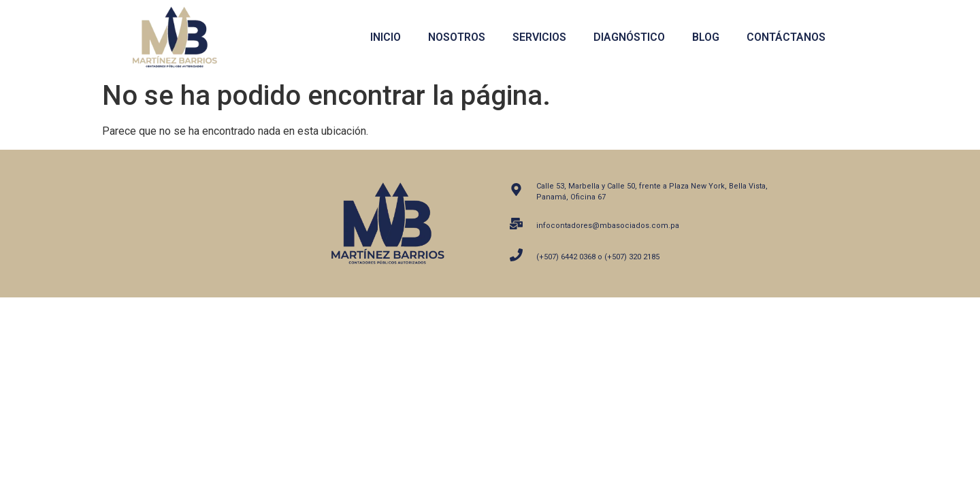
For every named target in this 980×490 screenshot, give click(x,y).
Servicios (539, 37)
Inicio (386, 37)
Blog (706, 37)
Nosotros (457, 37)
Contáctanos (786, 37)
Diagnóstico (629, 37)
